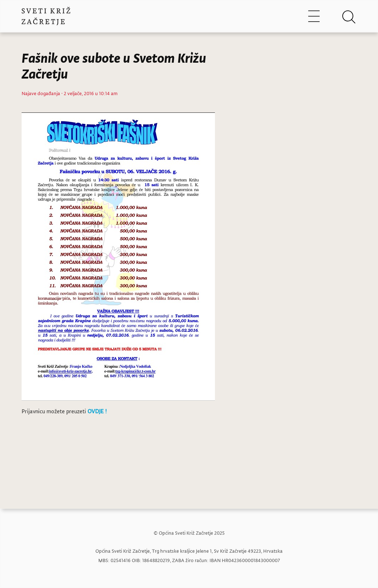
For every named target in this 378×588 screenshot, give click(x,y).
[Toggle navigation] (314, 16)
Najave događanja (41, 93)
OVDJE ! (97, 411)
